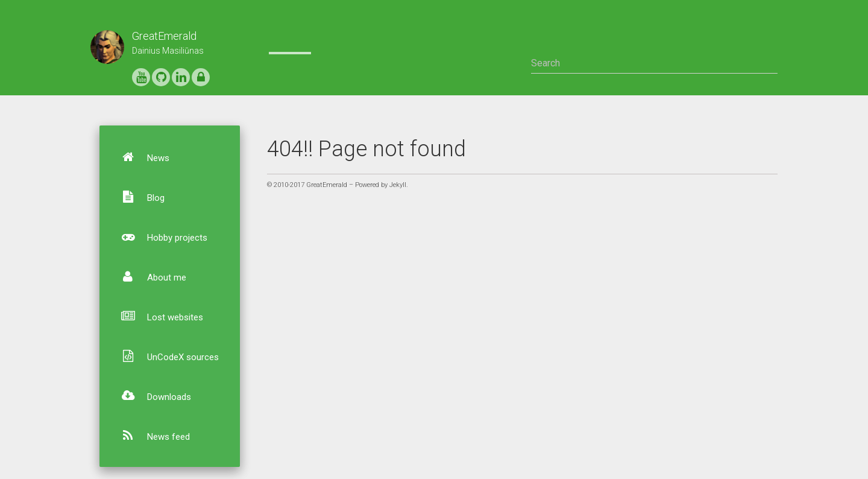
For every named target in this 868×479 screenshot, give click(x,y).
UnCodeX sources (165, 356)
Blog (138, 197)
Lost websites (157, 316)
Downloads (151, 396)
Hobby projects (159, 236)
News (140, 157)
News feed (150, 436)
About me (149, 276)
